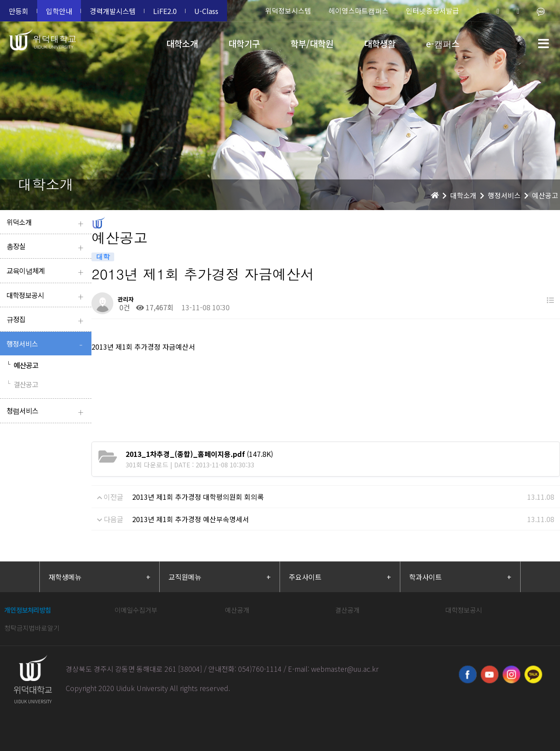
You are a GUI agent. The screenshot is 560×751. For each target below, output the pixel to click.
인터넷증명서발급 (432, 11)
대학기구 (244, 44)
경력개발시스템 (113, 11)
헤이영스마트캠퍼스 (359, 11)
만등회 (19, 11)
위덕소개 (47, 223)
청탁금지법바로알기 (32, 628)
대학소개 (182, 44)
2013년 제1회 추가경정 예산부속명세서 (191, 519)
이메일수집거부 (136, 610)
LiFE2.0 (165, 11)
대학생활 (380, 44)
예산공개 (237, 610)
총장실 (47, 247)
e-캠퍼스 (443, 44)
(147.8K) (199, 454)
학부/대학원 (312, 44)
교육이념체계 (47, 272)
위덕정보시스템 (288, 11)
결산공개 (347, 610)
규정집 (47, 320)
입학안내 (59, 11)
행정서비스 (47, 345)
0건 (124, 307)
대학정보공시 (47, 296)
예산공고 (23, 365)
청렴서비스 (47, 412)
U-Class (206, 11)
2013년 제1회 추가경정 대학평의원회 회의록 (198, 497)
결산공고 (23, 384)
